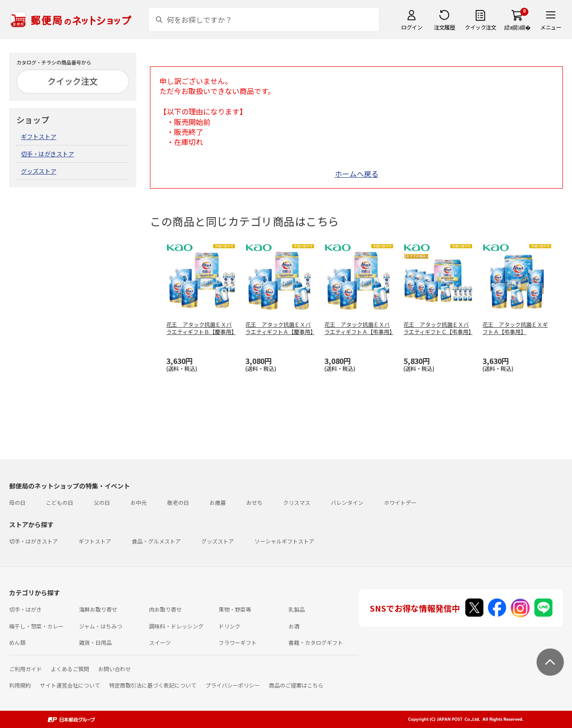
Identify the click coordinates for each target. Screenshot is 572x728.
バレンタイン (347, 502)
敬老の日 (178, 502)
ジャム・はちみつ (101, 626)
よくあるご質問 (70, 669)
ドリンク (229, 626)
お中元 (139, 502)
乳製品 (297, 609)
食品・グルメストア (156, 541)
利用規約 (20, 685)
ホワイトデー (400, 502)
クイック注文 (480, 27)
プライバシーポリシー (233, 685)
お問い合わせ (114, 669)
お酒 (294, 626)
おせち (254, 502)
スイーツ (160, 642)
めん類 (17, 642)
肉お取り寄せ (165, 609)
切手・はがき (25, 609)
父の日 (102, 502)
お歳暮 (218, 502)
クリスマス (297, 502)
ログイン (412, 27)
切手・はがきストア (47, 154)
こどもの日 (60, 502)
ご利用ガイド (25, 669)
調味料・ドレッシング (176, 626)
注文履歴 (444, 27)
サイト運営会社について (70, 685)
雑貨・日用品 (95, 642)
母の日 (17, 502)
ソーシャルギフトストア (284, 541)
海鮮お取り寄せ (98, 609)
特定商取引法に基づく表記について (153, 685)
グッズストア (39, 171)
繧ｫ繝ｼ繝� (517, 27)
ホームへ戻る (357, 174)
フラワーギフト (238, 642)
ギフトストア (39, 137)
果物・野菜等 (235, 609)
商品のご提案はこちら (296, 685)
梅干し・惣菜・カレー (36, 626)
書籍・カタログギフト (316, 642)
